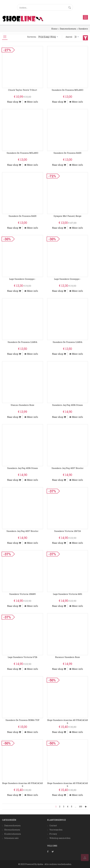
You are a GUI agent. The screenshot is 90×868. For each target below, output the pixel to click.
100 (81, 807)
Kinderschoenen (13, 834)
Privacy (53, 834)
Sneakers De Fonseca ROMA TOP (22, 720)
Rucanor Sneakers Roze (67, 657)
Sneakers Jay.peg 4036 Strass (67, 405)
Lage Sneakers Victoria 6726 (22, 657)
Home (54, 29)
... (76, 807)
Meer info (31, 102)
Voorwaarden (56, 830)
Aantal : (72, 37)
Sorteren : (43, 37)
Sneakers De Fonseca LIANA (22, 342)
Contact (53, 825)
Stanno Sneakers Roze (22, 405)
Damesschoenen (68, 29)
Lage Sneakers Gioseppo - (23, 279)
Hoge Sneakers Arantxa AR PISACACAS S (68, 721)
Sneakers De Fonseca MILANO (68, 90)
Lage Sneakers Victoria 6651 (68, 594)
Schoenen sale (11, 838)
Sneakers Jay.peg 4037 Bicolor (68, 468)
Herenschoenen (12, 830)
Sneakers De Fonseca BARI (67, 153)
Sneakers (83, 29)
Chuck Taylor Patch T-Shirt (23, 90)
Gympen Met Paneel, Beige (67, 216)
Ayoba (40, 864)
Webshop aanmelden (60, 838)
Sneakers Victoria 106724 (68, 531)
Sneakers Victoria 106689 (22, 594)
